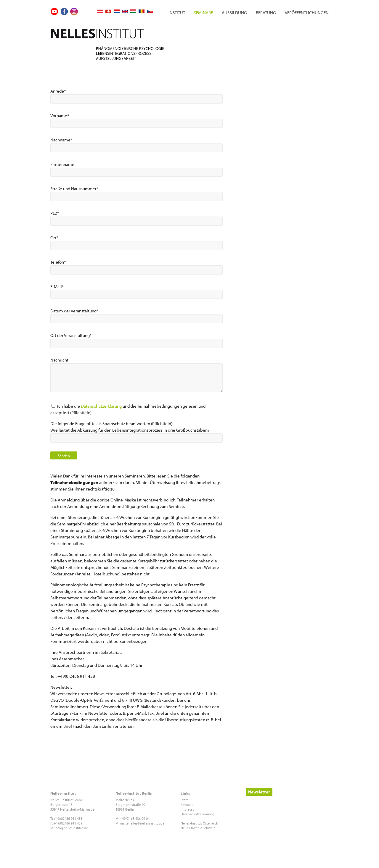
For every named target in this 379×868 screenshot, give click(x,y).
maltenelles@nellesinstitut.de (142, 823)
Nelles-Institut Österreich (199, 823)
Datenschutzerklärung (101, 406)
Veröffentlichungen (307, 13)
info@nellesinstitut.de (71, 828)
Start (184, 800)
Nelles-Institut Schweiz (198, 828)
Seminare (203, 13)
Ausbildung (234, 13)
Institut (177, 13)
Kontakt (187, 805)
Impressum (189, 809)
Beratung (266, 13)
